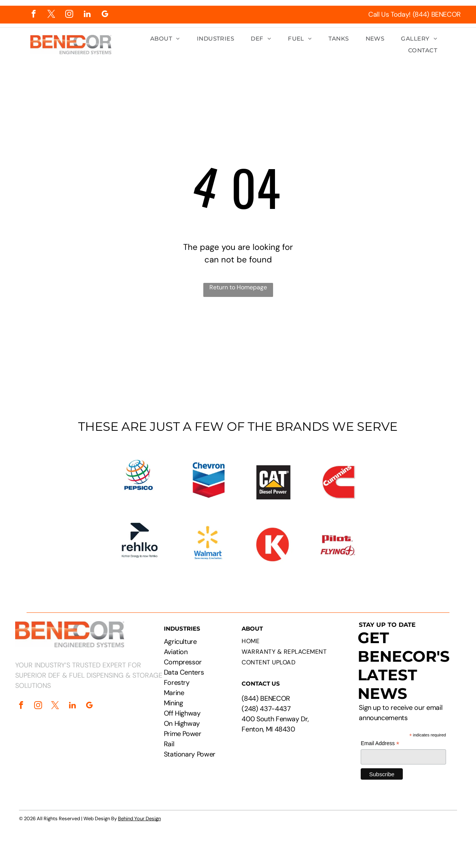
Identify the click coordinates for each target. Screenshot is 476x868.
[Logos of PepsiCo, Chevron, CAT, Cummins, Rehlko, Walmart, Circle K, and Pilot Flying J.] (238, 511)
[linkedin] (87, 15)
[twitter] (51, 15)
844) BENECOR (267, 698)
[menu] (459, 30)
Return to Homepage (238, 287)
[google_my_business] (105, 15)
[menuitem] (165, 39)
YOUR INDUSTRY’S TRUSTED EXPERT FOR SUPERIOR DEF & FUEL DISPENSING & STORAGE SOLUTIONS (89, 675)
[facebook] (34, 15)
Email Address (380, 743)
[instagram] (69, 15)
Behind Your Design (139, 819)
